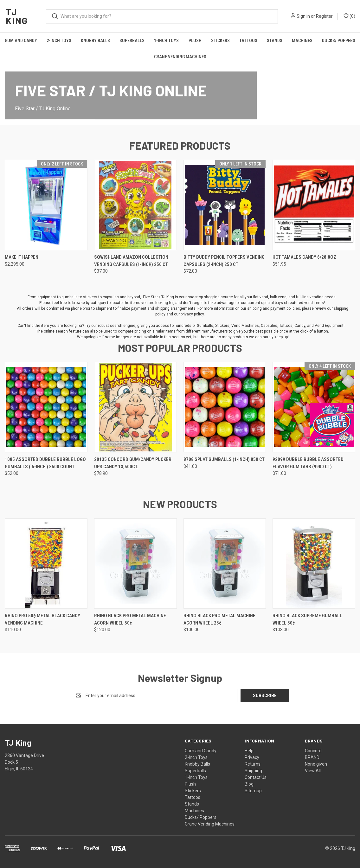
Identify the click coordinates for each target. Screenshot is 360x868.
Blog (249, 784)
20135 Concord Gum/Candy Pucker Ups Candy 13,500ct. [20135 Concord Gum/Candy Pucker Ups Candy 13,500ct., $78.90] (133, 463)
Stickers (220, 41)
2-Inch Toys (59, 41)
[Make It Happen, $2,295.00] (46, 205)
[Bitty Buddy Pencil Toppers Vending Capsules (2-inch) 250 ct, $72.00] (225, 205)
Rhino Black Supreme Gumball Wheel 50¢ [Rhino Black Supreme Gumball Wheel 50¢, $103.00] (307, 619)
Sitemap (253, 791)
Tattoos (248, 41)
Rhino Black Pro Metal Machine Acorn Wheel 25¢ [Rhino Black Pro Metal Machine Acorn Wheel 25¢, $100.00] (219, 619)
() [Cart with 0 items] (349, 16)
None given (316, 764)
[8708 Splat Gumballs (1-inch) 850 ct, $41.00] (225, 407)
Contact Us (256, 777)
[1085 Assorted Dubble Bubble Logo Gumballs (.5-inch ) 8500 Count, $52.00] (46, 407)
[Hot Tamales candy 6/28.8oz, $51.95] (314, 205)
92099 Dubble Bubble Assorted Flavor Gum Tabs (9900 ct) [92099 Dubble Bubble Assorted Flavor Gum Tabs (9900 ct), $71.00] (308, 463)
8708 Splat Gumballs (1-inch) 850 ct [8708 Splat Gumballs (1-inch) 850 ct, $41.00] (224, 459)
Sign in (303, 16)
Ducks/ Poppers (201, 817)
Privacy (252, 757)
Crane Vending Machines (180, 57)
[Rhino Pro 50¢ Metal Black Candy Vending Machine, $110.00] (46, 564)
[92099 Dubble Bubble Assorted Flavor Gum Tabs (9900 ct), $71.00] (314, 407)
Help (249, 751)
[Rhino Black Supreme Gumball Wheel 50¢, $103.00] (314, 564)
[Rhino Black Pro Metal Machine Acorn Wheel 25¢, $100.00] (225, 564)
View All (313, 771)
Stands (275, 41)
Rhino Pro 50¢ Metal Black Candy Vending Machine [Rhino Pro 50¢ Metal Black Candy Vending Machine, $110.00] (42, 619)
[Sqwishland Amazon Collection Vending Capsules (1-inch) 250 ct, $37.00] (135, 205)
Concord (313, 751)
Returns (253, 764)
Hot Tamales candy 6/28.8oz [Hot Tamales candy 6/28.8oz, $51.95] (304, 257)
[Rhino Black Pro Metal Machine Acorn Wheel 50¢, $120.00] (135, 564)
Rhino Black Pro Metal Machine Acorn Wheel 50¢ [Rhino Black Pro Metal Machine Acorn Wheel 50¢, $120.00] (130, 619)
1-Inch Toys (166, 41)
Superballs (132, 41)
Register (324, 16)
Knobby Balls (95, 41)
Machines (302, 41)
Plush (195, 41)
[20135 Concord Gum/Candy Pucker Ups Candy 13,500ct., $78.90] (135, 407)
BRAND (312, 757)
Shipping (253, 771)
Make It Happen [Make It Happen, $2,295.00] (22, 257)
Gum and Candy (21, 41)
